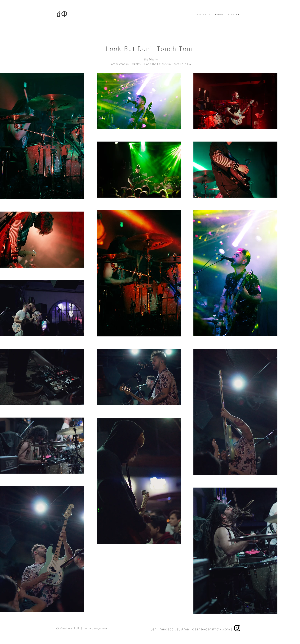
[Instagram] (237, 628)
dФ (62, 15)
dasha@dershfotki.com (211, 629)
